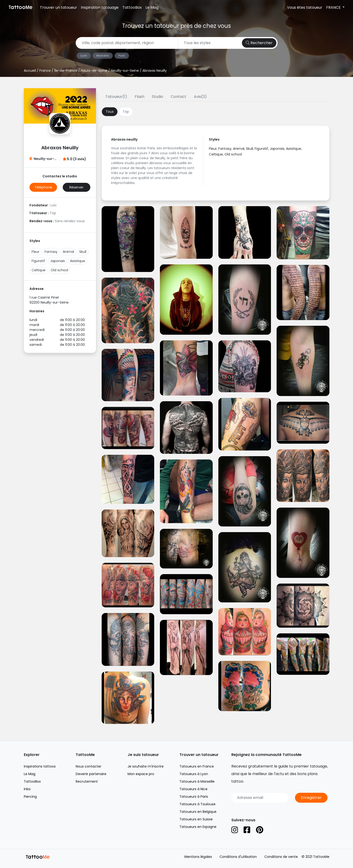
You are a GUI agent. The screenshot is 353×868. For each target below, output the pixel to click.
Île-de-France (66, 71)
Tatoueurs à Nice (193, 789)
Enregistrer (311, 798)
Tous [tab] (110, 112)
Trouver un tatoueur (58, 7)
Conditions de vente (281, 857)
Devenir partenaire (91, 774)
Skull (83, 252)
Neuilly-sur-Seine (125, 71)
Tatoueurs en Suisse (196, 819)
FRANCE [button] (334, 7)
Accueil (30, 71)
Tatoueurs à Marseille (197, 781)
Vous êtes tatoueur (305, 7)
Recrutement (87, 781)
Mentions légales (198, 857)
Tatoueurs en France (197, 766)
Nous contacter (89, 766)
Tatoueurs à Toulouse (197, 804)
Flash (139, 97)
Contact (179, 97)
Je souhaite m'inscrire (146, 766)
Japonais (58, 261)
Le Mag (152, 7)
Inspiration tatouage (100, 7)
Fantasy (51, 252)
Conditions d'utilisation (238, 857)
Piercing (30, 797)
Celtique (39, 270)
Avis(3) (200, 97)
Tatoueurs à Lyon (194, 774)
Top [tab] (126, 112)
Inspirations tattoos (40, 766)
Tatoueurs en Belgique (198, 812)
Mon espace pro (141, 774)
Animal (68, 252)
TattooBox (132, 7)
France (45, 71)
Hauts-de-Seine (94, 71)
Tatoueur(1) (116, 97)
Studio (158, 97)
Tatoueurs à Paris (194, 797)
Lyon (84, 56)
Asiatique (78, 261)
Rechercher (259, 43)
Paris (122, 56)
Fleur (35, 252)
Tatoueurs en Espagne (198, 827)
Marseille (103, 56)
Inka (27, 789)
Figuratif (38, 261)
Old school (59, 270)
